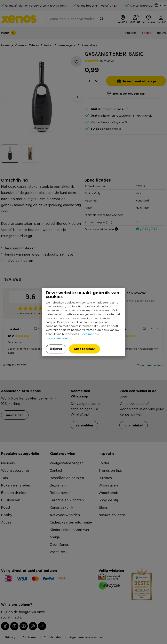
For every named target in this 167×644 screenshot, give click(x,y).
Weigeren (56, 349)
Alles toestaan (85, 349)
